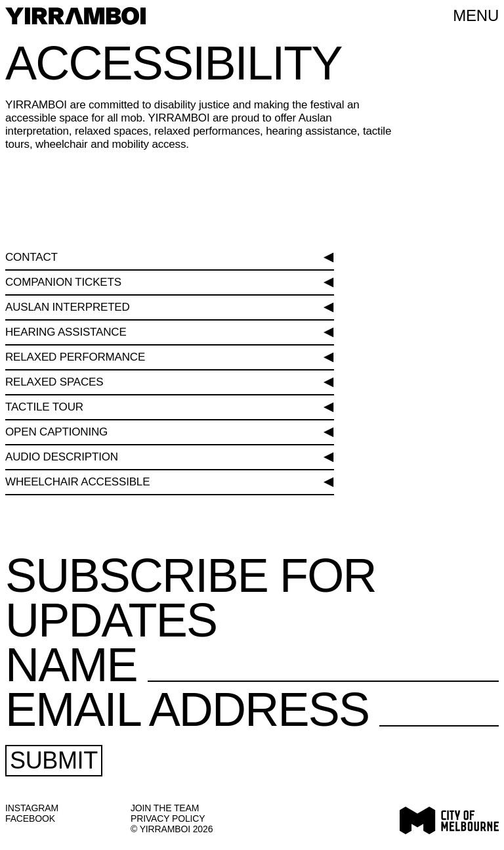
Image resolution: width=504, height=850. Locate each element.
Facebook (30, 818)
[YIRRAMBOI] (75, 15)
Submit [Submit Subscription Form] (54, 760)
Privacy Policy (168, 818)
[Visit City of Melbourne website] (449, 820)
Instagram (32, 808)
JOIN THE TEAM (165, 808)
